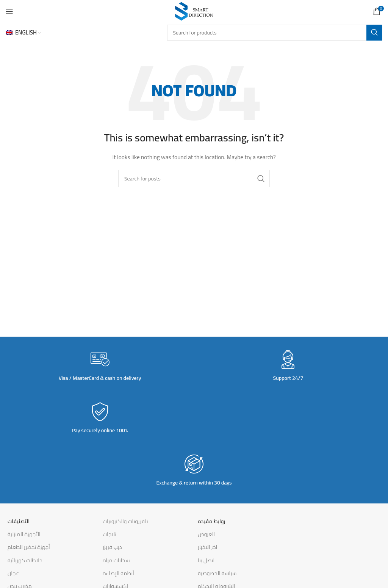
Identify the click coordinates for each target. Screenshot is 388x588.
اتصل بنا (206, 560)
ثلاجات (110, 534)
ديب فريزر (112, 547)
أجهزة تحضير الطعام (29, 547)
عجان (13, 573)
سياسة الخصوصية (217, 573)
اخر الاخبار (207, 547)
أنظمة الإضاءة (118, 573)
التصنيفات (19, 521)
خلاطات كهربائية (25, 560)
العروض (206, 534)
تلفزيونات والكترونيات (125, 521)
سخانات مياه (116, 560)
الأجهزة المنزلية (24, 534)
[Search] (275, 33)
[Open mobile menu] (9, 11)
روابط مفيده (212, 521)
